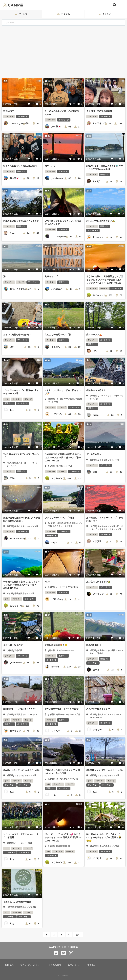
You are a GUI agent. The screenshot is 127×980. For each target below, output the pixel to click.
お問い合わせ (74, 965)
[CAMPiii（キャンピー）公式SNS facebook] (56, 953)
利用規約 (9, 965)
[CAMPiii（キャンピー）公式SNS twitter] (63, 953)
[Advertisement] (63, 50)
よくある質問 (55, 965)
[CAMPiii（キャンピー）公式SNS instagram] (71, 953)
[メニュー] (122, 5)
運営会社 (92, 965)
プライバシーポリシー (31, 965)
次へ (78, 935)
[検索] (115, 5)
